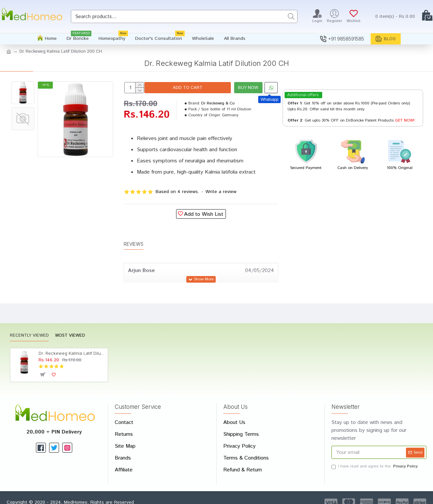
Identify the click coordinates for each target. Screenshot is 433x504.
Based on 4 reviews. (177, 192)
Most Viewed (70, 328)
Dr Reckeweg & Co (218, 103)
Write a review (221, 192)
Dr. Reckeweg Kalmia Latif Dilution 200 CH (72, 345)
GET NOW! (405, 120)
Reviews (134, 240)
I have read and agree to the (375, 458)
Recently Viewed (29, 328)
